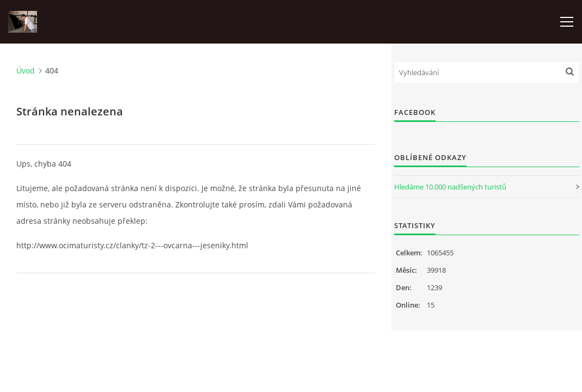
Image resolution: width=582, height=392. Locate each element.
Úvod (26, 71)
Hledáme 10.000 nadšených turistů (450, 187)
